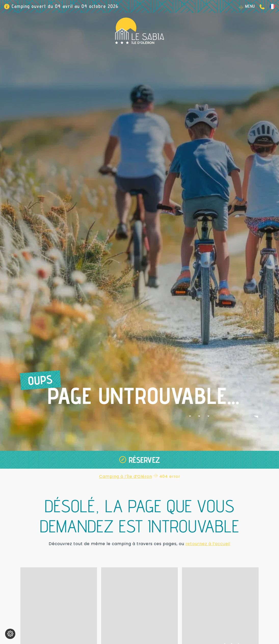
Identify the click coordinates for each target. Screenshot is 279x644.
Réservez (144, 460)
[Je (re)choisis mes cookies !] (10, 634)
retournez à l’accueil (208, 544)
